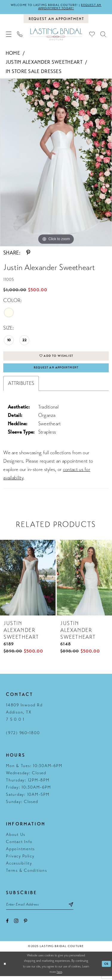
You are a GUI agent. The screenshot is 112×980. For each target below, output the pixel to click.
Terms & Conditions (27, 874)
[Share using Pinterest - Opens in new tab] (28, 254)
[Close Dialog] (5, 968)
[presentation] (28, 581)
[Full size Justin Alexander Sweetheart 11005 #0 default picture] (56, 164)
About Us (16, 838)
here (59, 976)
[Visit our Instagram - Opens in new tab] (16, 925)
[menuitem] (9, 36)
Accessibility (19, 867)
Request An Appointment (56, 371)
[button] (9, 36)
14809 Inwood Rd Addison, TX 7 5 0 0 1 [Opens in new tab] (24, 715)
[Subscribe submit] (78, 908)
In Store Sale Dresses (34, 73)
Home (13, 54)
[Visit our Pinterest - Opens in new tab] (26, 925)
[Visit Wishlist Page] (92, 36)
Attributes (21, 387)
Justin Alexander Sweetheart (44, 63)
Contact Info (19, 845)
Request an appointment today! (71, 7)
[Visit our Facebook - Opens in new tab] (7, 925)
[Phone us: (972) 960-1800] (20, 36)
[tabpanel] (56, 164)
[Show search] (103, 36)
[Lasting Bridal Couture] (56, 35)
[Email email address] (43, 908)
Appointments (20, 852)
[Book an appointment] (56, 19)
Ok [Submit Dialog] (106, 968)
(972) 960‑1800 (23, 736)
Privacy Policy (20, 859)
